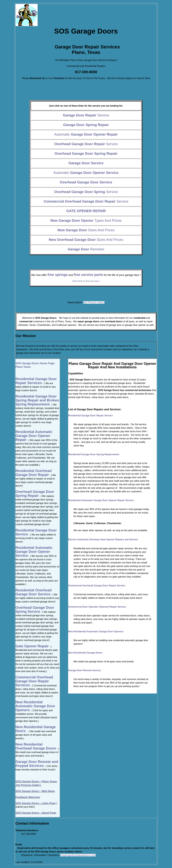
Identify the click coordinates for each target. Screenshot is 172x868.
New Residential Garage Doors (85, 653)
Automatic (86, 134)
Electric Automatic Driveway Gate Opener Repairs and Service (103, 539)
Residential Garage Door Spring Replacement (94, 454)
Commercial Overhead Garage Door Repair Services (34, 681)
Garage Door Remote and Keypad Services (37, 764)
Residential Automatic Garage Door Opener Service (34, 552)
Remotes (86, 249)
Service (86, 115)
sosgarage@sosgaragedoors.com (78, 855)
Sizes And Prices (86, 230)
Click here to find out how (86, 281)
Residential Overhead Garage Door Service (34, 592)
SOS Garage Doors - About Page (36, 813)
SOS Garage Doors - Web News (35, 791)
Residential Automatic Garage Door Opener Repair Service (101, 500)
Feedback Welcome (28, 797)
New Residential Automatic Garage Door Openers (96, 631)
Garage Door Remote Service (85, 670)
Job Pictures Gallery (94, 302)
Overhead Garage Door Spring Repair (35, 494)
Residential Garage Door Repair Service (90, 416)
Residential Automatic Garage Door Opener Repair (34, 436)
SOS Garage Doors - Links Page (36, 803)
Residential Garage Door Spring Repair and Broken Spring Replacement (37, 400)
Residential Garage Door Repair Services (36, 381)
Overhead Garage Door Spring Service (35, 609)
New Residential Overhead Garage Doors (36, 746)
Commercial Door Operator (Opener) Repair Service (97, 607)
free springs (58, 275)
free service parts (88, 275)
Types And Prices (86, 220)
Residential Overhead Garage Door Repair (34, 473)
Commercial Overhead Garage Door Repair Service (97, 586)
